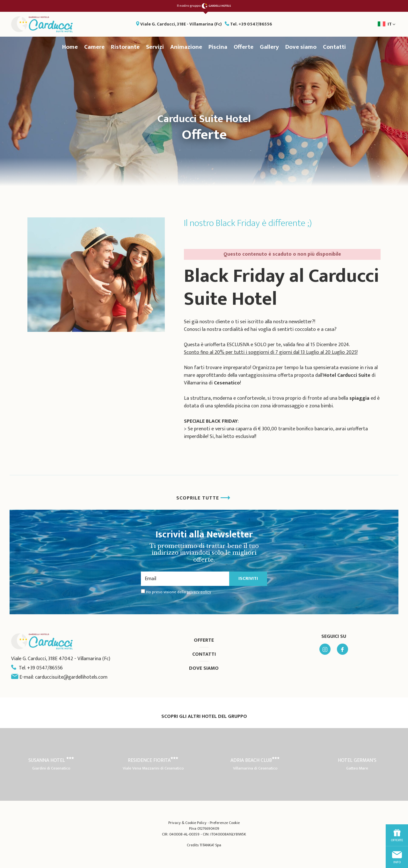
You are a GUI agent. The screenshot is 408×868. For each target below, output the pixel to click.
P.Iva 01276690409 (204, 828)
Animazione (186, 47)
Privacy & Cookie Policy (187, 823)
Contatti (334, 47)
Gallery (269, 47)
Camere (94, 47)
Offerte (244, 47)
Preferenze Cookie (225, 823)
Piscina (218, 47)
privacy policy (199, 592)
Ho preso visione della (178, 592)
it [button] (366, 26)
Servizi (155, 47)
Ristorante (125, 47)
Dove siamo (301, 47)
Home (70, 47)
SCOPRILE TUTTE (203, 498)
